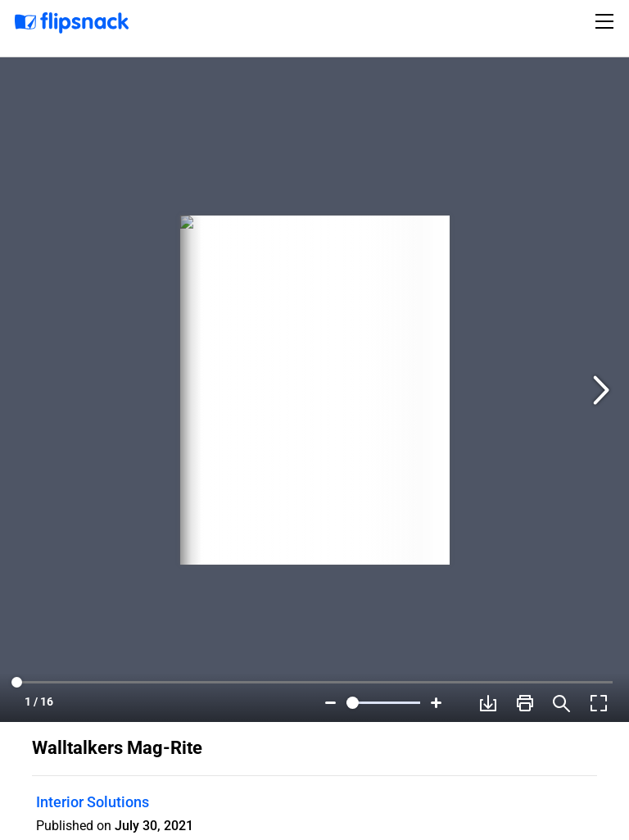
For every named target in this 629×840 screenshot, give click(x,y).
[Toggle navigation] (607, 21)
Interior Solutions (93, 802)
